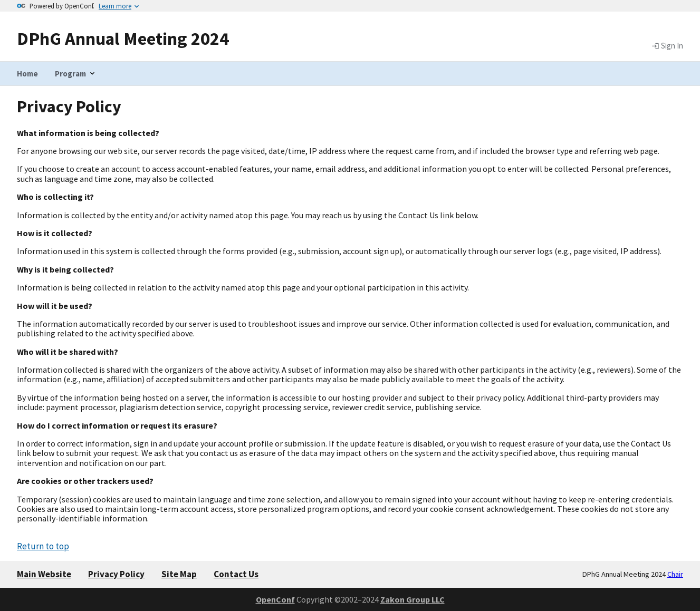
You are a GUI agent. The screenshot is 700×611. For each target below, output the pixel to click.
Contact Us (236, 574)
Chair (675, 574)
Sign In (667, 46)
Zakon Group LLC (413, 599)
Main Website (44, 574)
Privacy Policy (116, 574)
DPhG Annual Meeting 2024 (123, 38)
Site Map (179, 574)
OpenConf (275, 599)
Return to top (43, 546)
